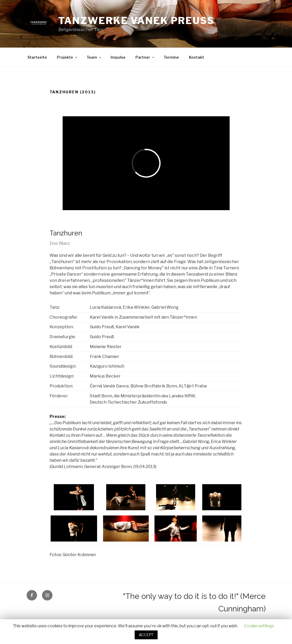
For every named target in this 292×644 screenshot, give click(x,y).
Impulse (118, 57)
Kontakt (196, 57)
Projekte (67, 57)
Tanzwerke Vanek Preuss (136, 21)
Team (94, 57)
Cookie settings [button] (259, 626)
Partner (145, 57)
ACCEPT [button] (146, 635)
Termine (171, 57)
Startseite (37, 57)
